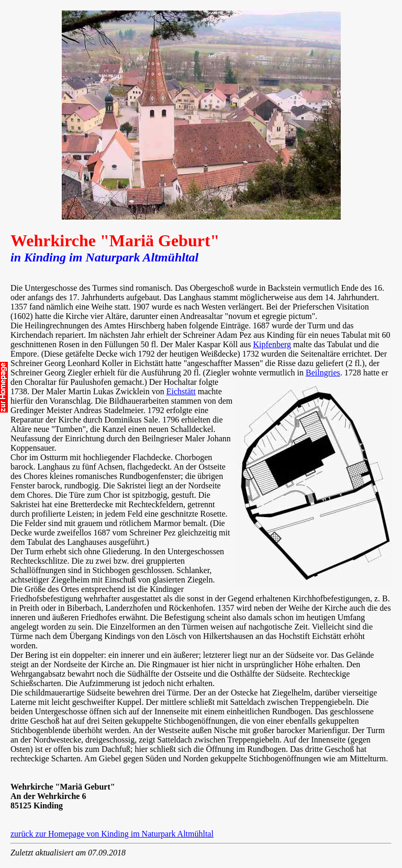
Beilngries (323, 373)
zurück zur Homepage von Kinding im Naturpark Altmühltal (112, 834)
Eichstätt (181, 391)
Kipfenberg (272, 344)
